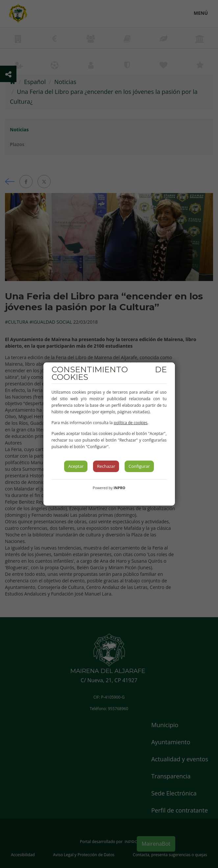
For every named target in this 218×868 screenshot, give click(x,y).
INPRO (119, 488)
